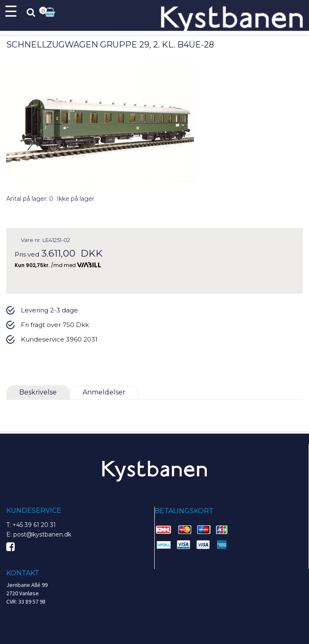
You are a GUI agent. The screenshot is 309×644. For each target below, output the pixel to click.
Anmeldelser (104, 392)
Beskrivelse (38, 392)
